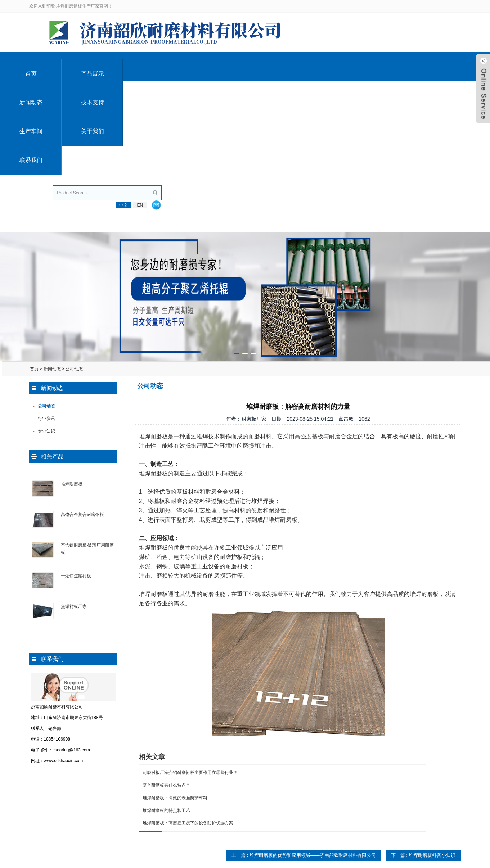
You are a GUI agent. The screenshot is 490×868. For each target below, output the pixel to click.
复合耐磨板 (118, 777)
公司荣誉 (33, 777)
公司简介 (33, 764)
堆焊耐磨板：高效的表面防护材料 (175, 647)
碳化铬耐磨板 (121, 790)
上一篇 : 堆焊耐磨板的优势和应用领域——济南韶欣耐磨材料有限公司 (304, 704)
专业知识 (287, 790)
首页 (60, 66)
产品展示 (121, 66)
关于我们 (368, 66)
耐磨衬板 (116, 816)
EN (439, 6)
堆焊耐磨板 (72, 333)
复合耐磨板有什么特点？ (166, 634)
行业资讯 (287, 777)
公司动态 (74, 218)
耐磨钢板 (116, 829)
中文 (423, 6)
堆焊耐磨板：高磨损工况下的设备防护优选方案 (188, 672)
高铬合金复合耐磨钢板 (82, 364)
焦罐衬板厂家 (74, 456)
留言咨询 (33, 790)
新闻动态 (183, 66)
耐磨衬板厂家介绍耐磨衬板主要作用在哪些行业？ (190, 622)
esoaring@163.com (183, 6)
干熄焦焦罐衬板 (76, 425)
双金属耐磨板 (121, 803)
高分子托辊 (207, 777)
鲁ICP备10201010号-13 (384, 862)
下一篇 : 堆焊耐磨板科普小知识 (423, 704)
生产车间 (306, 66)
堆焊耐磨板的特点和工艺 (166, 660)
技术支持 (244, 66)
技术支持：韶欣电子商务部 (435, 862)
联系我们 (429, 66)
